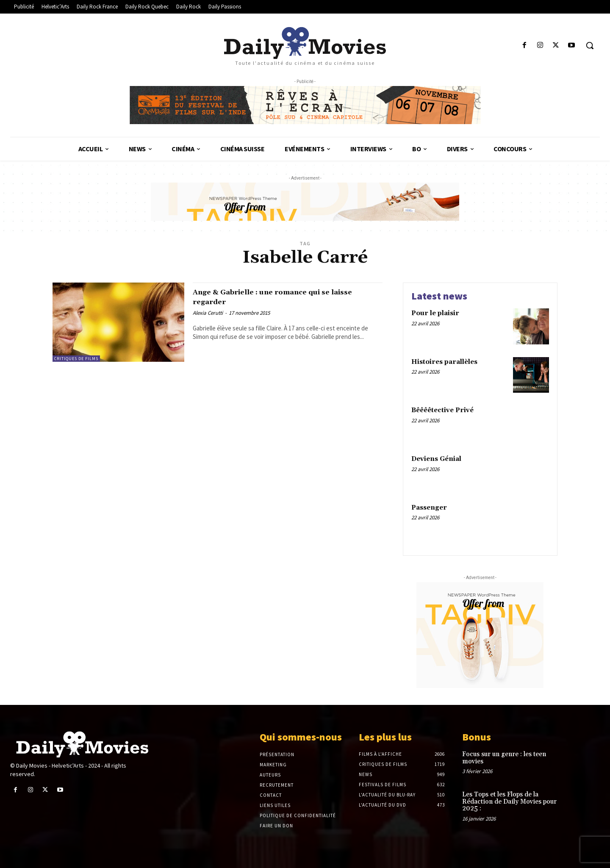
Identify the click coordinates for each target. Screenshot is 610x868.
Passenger (429, 508)
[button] (590, 45)
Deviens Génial (436, 459)
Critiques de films (76, 359)
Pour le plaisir (435, 313)
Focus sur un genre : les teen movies (504, 758)
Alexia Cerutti (208, 313)
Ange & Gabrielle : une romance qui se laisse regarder (280, 297)
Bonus (477, 737)
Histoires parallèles (444, 362)
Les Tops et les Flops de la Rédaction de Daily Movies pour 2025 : (509, 801)
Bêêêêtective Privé (442, 410)
